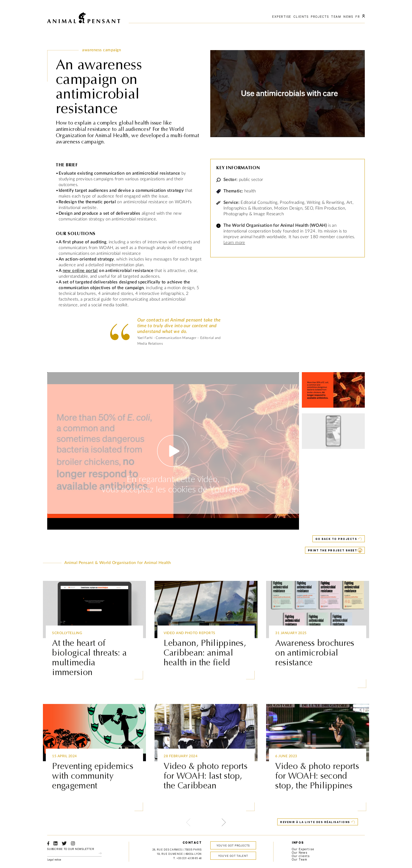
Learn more (234, 243)
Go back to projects (336, 539)
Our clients (301, 857)
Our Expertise (303, 850)
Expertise (282, 17)
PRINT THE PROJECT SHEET (333, 551)
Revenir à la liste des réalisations (315, 823)
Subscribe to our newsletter (71, 850)
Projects (320, 17)
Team (336, 17)
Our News (300, 853)
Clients (301, 17)
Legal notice (54, 860)
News (348, 17)
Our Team (300, 860)
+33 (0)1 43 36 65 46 (189, 859)
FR (358, 17)
